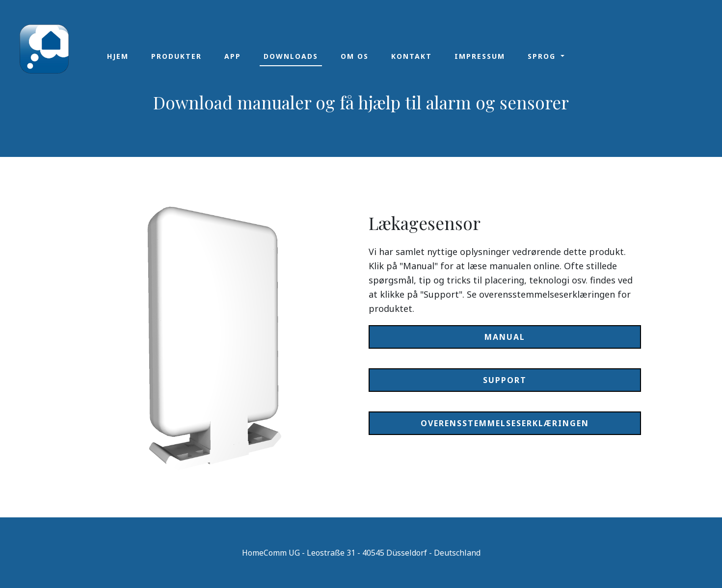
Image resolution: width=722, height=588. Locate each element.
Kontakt (412, 56)
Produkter (176, 56)
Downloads (291, 56)
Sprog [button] (543, 56)
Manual (505, 337)
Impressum (480, 56)
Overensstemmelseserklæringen (505, 423)
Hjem (118, 56)
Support (505, 380)
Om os (355, 56)
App (233, 56)
